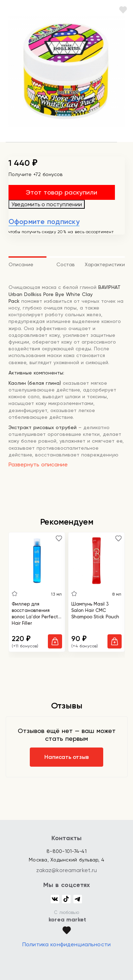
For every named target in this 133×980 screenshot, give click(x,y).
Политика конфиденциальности (66, 944)
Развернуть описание (38, 464)
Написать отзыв (66, 757)
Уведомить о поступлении (47, 204)
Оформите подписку (44, 221)
